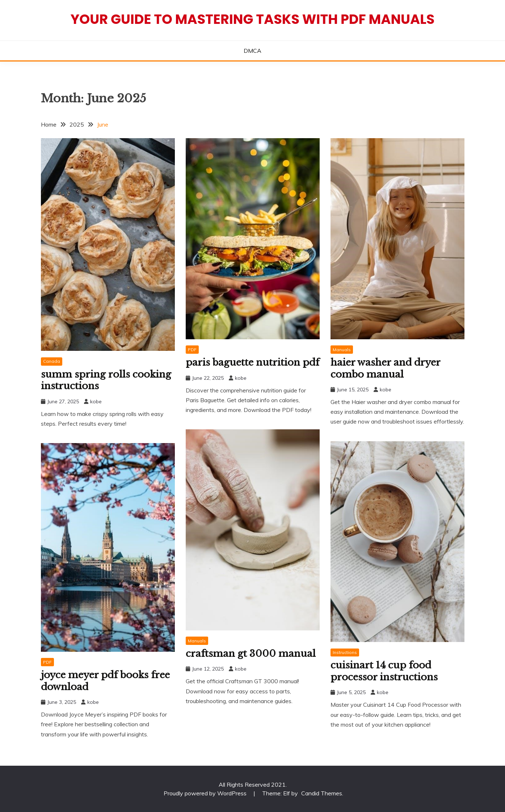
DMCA (252, 51)
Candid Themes (322, 793)
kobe (96, 401)
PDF (192, 350)
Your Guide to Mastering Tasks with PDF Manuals (253, 19)
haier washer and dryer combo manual (385, 368)
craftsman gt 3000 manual (251, 654)
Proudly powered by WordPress (206, 793)
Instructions (345, 652)
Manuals (342, 350)
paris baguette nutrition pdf (252, 362)
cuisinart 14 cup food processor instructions (384, 671)
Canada (52, 361)
